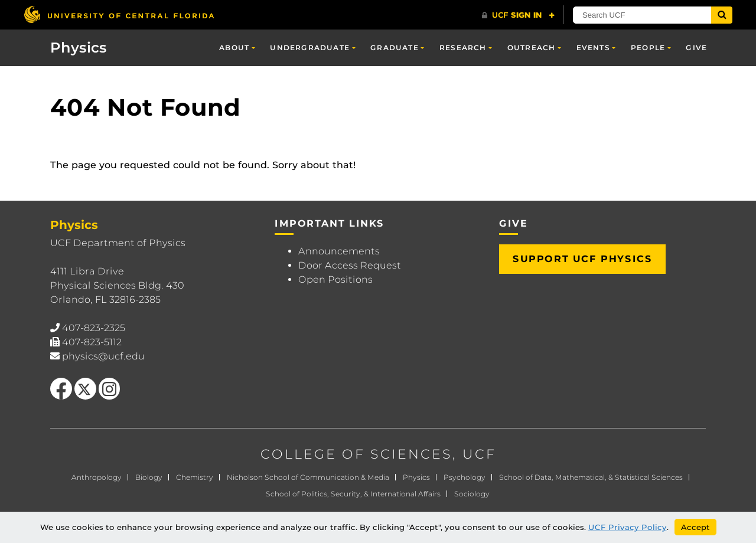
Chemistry (195, 477)
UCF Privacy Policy (628, 527)
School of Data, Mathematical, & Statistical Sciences (591, 477)
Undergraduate (310, 48)
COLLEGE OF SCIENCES (356, 454)
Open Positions (335, 279)
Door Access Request (350, 265)
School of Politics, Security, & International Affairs (353, 494)
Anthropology (97, 477)
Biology (149, 477)
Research (463, 48)
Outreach (532, 48)
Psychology (465, 477)
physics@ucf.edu (103, 356)
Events (593, 48)
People (648, 48)
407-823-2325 (94, 328)
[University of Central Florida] (119, 14)
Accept (695, 527)
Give (696, 48)
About (234, 48)
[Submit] (722, 15)
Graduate (395, 48)
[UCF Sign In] (518, 15)
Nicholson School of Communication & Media (308, 477)
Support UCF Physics (582, 259)
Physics (79, 48)
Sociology (472, 494)
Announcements (339, 251)
